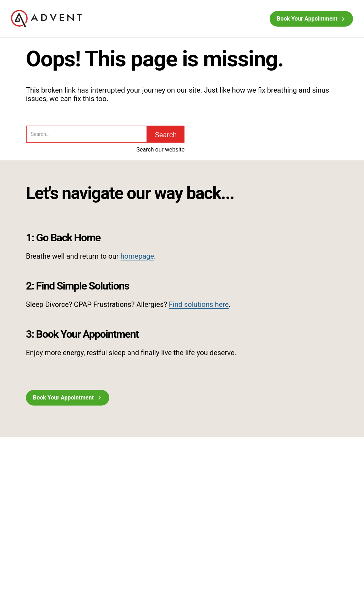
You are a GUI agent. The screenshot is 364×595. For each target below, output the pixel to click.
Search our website (160, 150)
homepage (137, 256)
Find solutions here (199, 304)
